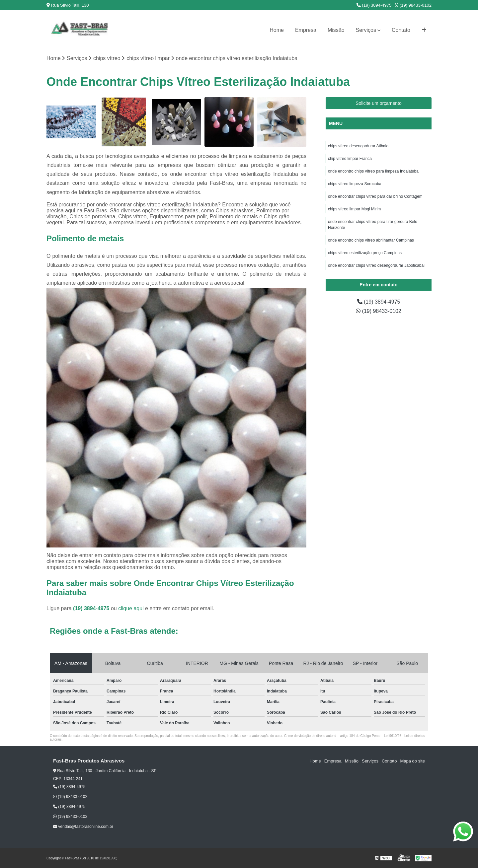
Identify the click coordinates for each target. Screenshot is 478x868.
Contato (401, 30)
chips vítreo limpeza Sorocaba (355, 184)
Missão (336, 30)
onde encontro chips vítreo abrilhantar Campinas (371, 240)
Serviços (366, 30)
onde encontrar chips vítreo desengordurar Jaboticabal (376, 265)
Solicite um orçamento (379, 103)
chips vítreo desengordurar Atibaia (358, 146)
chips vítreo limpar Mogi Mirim (354, 209)
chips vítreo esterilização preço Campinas (365, 253)
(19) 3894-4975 (374, 5)
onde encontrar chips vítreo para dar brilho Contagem (375, 196)
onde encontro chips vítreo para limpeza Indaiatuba (373, 171)
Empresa (306, 30)
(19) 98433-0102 (413, 5)
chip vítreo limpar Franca (350, 159)
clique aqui (131, 608)
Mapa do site (412, 761)
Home (277, 30)
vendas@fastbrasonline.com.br (83, 827)
